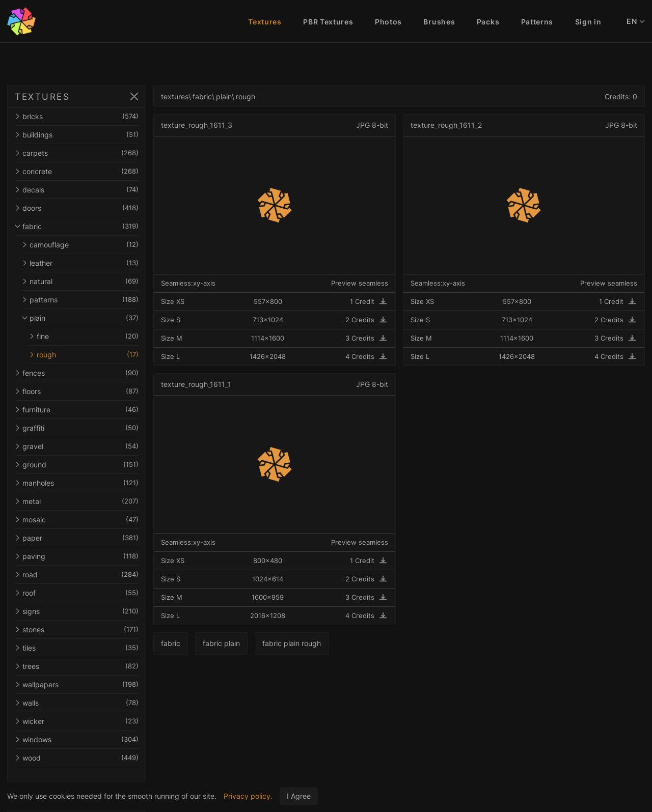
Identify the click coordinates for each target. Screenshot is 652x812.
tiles (86, 648)
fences (86, 373)
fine (93, 336)
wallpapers (86, 684)
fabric (86, 226)
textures (193, 96)
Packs (488, 22)
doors (86, 208)
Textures (265, 22)
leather (89, 263)
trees (86, 666)
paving (86, 556)
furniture (86, 410)
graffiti (86, 428)
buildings (86, 135)
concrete (86, 171)
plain (89, 318)
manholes (86, 483)
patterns (89, 300)
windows (86, 739)
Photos (388, 22)
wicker (86, 721)
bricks (86, 116)
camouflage (89, 245)
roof (86, 593)
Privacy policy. (248, 796)
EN (636, 21)
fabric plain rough (309, 643)
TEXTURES (42, 97)
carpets (86, 153)
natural (89, 281)
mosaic (86, 520)
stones (86, 629)
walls (86, 703)
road (86, 575)
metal (86, 501)
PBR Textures (328, 22)
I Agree (299, 796)
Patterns (537, 22)
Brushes (439, 22)
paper (86, 538)
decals (86, 190)
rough (93, 355)
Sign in (588, 22)
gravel (86, 446)
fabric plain (239, 643)
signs (86, 611)
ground (86, 465)
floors (86, 391)
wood (86, 758)
